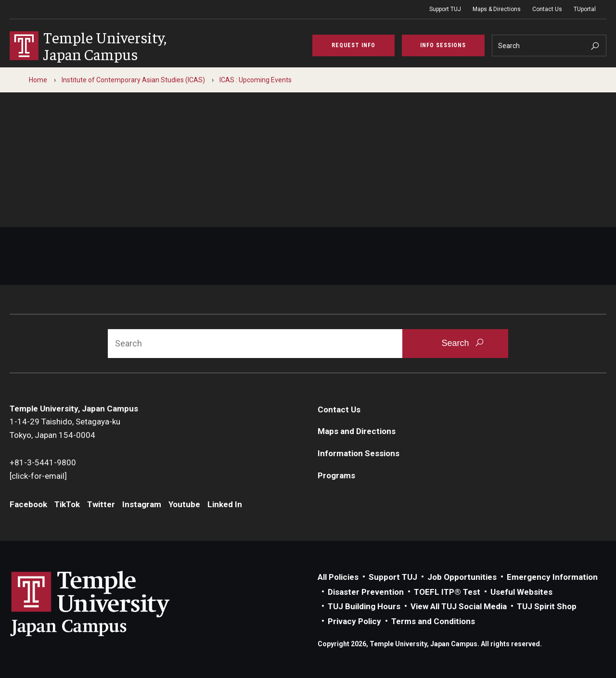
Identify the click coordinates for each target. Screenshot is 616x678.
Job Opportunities (462, 577)
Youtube (184, 504)
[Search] (549, 45)
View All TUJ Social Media (459, 606)
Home (38, 80)
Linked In (225, 504)
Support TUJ (445, 9)
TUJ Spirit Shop (547, 606)
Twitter (101, 504)
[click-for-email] (38, 476)
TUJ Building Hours (364, 606)
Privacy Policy (354, 621)
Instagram (142, 504)
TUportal (585, 9)
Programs (336, 475)
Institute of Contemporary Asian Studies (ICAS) (133, 80)
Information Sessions (359, 453)
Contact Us (547, 9)
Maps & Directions (497, 9)
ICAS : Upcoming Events (256, 80)
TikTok (67, 504)
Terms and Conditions (433, 621)
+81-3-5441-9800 (43, 462)
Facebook (28, 504)
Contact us (237, 200)
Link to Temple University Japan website (106, 603)
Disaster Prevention (366, 592)
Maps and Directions (357, 431)
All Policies (338, 577)
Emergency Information (552, 577)
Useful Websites (521, 592)
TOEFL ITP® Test (447, 592)
